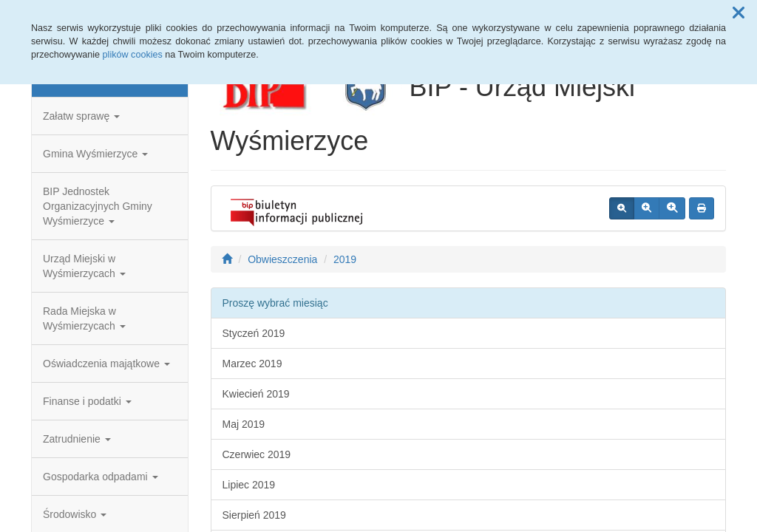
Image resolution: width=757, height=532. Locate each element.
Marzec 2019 (252, 364)
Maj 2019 (244, 424)
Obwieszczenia (282, 259)
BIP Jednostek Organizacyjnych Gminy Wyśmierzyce (98, 206)
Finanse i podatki (87, 401)
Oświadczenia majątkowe (106, 364)
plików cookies (133, 55)
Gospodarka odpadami (101, 477)
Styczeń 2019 (254, 333)
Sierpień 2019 (254, 515)
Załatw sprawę (81, 116)
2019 (345, 259)
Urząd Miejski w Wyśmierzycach (84, 266)
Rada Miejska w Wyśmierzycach (84, 318)
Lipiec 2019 (249, 485)
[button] (739, 13)
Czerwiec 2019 (257, 454)
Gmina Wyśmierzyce (95, 154)
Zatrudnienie (77, 439)
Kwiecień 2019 (256, 394)
